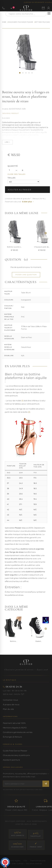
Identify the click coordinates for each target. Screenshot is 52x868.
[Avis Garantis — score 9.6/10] (18, 834)
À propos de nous (11, 704)
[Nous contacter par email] (43, 8)
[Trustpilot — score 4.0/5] (36, 835)
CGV (25, 861)
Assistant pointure (11, 760)
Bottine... (13, 641)
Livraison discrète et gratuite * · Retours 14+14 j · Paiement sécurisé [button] (26, 200)
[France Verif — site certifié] (36, 845)
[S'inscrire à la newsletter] (46, 784)
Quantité (13, 166)
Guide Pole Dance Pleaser (15, 751)
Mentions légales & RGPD (15, 728)
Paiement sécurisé (38, 861)
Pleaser (6, 118)
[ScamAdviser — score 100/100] (17, 845)
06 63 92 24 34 (14, 687)
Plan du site (8, 709)
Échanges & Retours (12, 737)
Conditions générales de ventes (18, 732)
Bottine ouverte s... (14, 247)
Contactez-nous (10, 700)
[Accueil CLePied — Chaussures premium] (26, 662)
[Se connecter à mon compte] (49, 8)
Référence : (5, 109)
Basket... (39, 641)
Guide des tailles (17, 174)
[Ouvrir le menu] (49, 13)
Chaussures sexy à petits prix (16, 755)
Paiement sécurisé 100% (14, 723)
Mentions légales (13, 861)
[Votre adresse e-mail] (23, 784)
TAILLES (12, 178)
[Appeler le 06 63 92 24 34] (3, 8)
